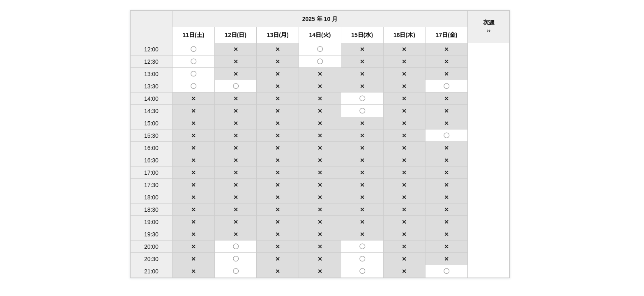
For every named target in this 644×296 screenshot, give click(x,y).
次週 (489, 27)
